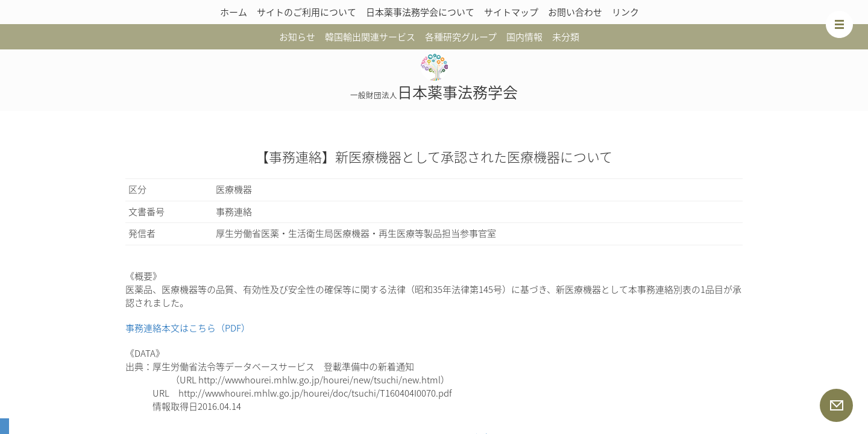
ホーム (234, 12)
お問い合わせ (575, 12)
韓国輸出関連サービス (370, 37)
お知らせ (297, 37)
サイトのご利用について (307, 12)
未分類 (566, 37)
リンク (625, 12)
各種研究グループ (461, 37)
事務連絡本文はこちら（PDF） (188, 328)
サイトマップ (511, 12)
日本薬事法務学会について (420, 12)
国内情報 (524, 37)
